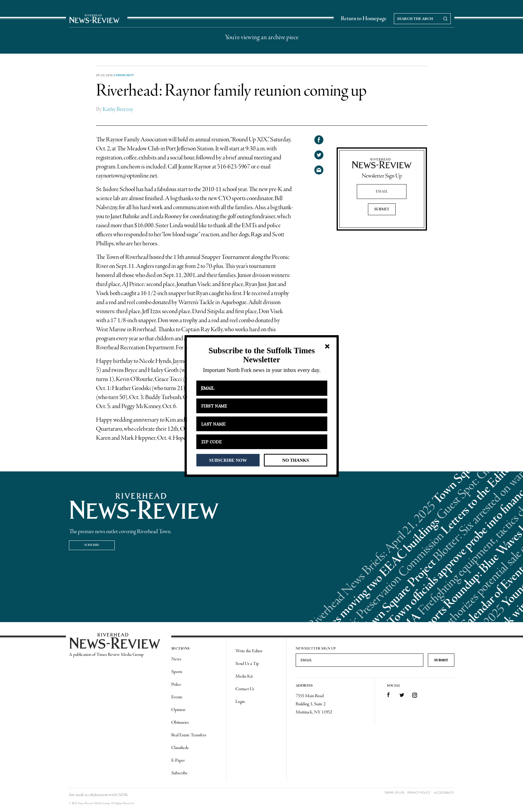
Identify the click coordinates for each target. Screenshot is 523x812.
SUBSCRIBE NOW (228, 460)
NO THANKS (296, 460)
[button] (261, 355)
